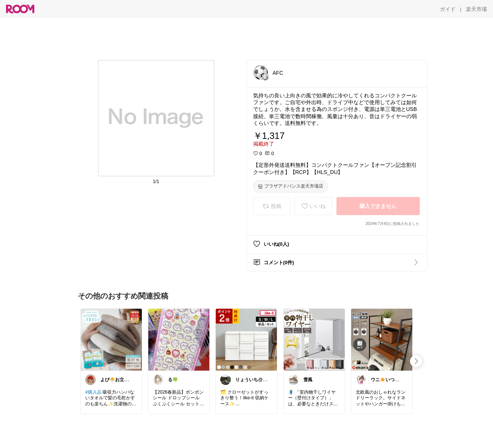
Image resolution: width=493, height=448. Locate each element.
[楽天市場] (476, 9)
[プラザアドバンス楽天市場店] (290, 186)
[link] (111, 339)
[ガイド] (448, 9)
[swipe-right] (416, 361)
